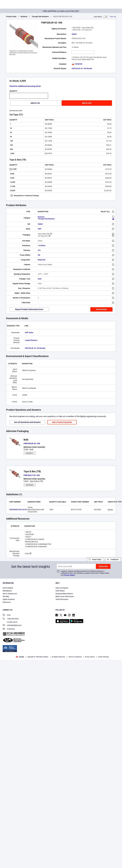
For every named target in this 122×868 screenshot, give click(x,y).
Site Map (6, 596)
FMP (40, 229)
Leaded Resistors (31, 340)
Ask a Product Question (62, 422)
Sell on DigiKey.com (10, 594)
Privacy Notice (69, 575)
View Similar (101, 309)
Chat (7, 615)
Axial (40, 279)
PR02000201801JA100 (18, 510)
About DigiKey (8, 588)
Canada (20, 657)
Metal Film (42, 260)
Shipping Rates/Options (64, 594)
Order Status (60, 591)
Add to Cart (87, 103)
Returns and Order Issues (65, 596)
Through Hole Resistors (40, 17)
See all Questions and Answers (27, 422)
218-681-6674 (10, 622)
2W (39, 255)
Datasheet (77, 64)
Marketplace (7, 591)
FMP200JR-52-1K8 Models (82, 69)
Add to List (35, 103)
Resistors (24, 17)
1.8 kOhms (42, 246)
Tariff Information (62, 599)
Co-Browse (9, 629)
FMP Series (29, 333)
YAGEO (74, 34)
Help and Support (62, 588)
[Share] (113, 17)
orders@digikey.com (12, 625)
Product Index (11, 17)
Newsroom (7, 602)
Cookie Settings (103, 657)
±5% (39, 250)
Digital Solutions (9, 599)
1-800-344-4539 (11, 619)
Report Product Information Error (29, 309)
